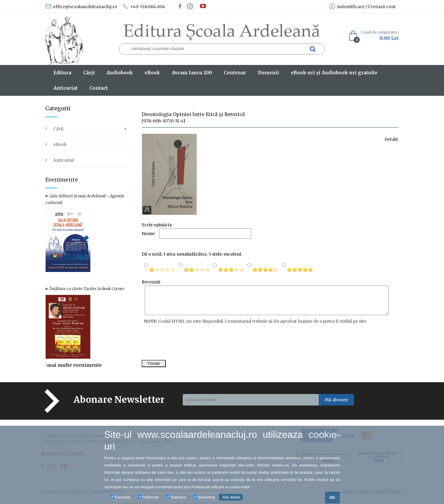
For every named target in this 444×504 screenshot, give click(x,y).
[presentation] (188, 342)
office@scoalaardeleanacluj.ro (81, 7)
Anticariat (64, 160)
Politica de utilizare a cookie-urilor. (221, 487)
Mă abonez (336, 400)
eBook (60, 144)
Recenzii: (151, 282)
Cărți (58, 129)
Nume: (148, 234)
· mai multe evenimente (74, 365)
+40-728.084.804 (144, 7)
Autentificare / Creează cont (362, 7)
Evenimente (62, 180)
